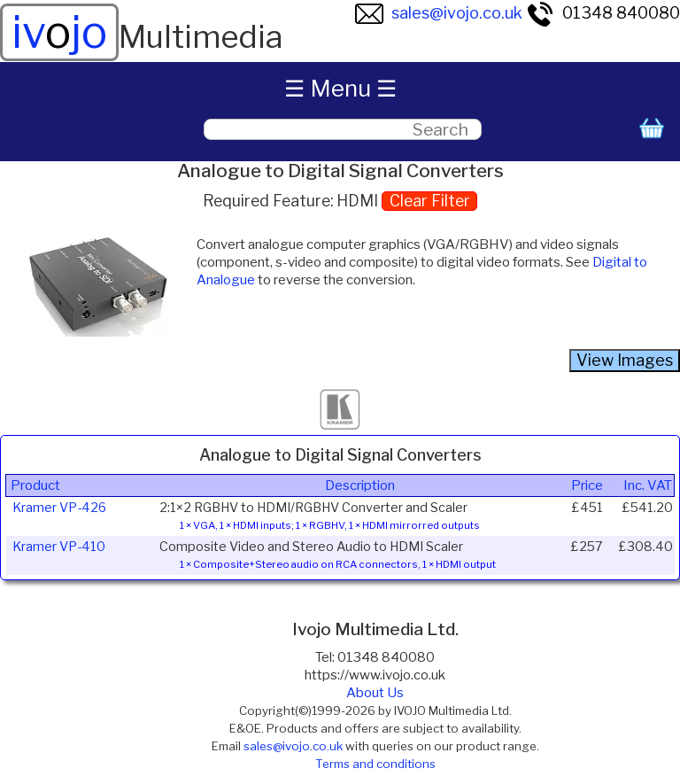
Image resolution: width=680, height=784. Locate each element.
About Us (375, 693)
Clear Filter (430, 201)
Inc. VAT (648, 485)
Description (360, 485)
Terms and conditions (375, 764)
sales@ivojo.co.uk (439, 13)
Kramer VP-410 (59, 547)
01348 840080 (603, 13)
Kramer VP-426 (59, 508)
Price (587, 485)
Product (35, 485)
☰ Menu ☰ (340, 88)
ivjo (59, 32)
